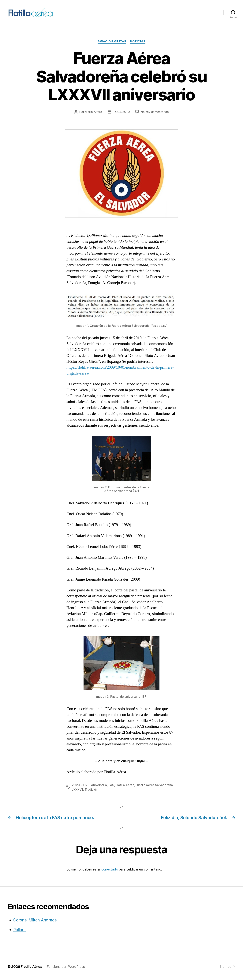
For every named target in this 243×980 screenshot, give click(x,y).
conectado (110, 872)
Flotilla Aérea (125, 788)
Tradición (91, 792)
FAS (111, 788)
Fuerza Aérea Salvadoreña (154, 788)
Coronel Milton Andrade (35, 923)
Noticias (138, 44)
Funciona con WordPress (66, 969)
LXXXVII (77, 792)
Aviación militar (112, 44)
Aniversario (99, 788)
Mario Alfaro (93, 115)
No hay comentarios (155, 115)
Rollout (19, 933)
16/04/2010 (121, 115)
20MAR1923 (81, 788)
